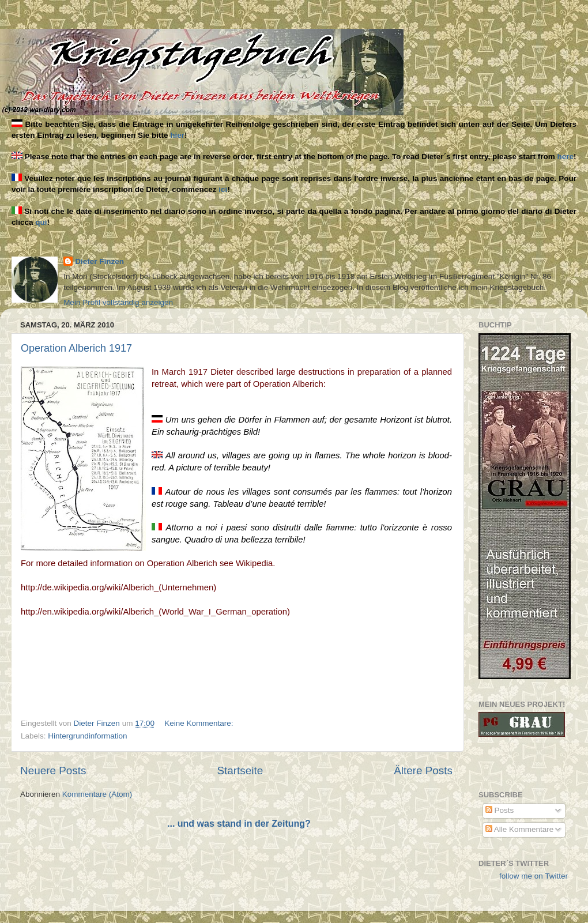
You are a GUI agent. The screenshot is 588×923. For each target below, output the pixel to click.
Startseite (240, 771)
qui (41, 222)
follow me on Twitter (534, 876)
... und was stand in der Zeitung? (239, 824)
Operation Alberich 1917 (76, 348)
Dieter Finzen (99, 261)
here (566, 157)
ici (223, 189)
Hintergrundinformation (87, 736)
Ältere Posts (423, 771)
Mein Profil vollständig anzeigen (118, 302)
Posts (500, 810)
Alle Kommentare (520, 829)
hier (177, 135)
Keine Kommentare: (200, 723)
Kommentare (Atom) (97, 794)
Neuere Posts (53, 771)
